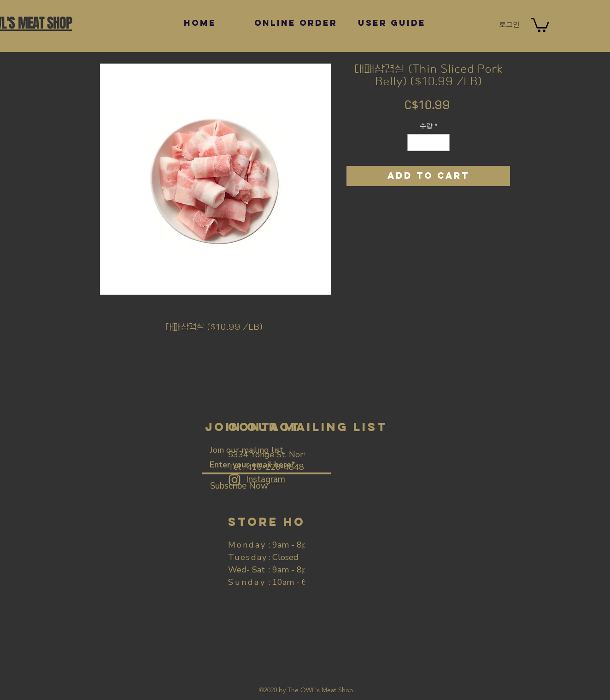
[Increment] (443, 143)
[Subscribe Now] (239, 486)
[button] (540, 24)
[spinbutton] (428, 143)
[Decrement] (414, 143)
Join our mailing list (247, 450)
